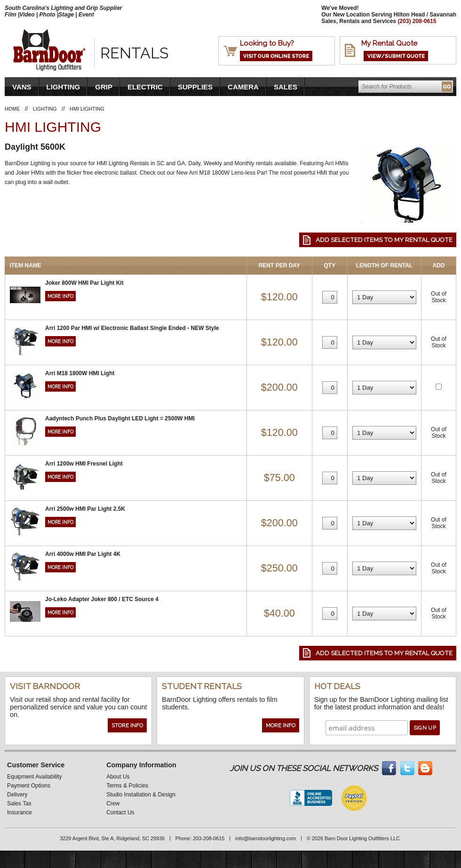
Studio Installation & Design (141, 795)
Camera (243, 87)
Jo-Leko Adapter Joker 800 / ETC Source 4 (102, 599)
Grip (104, 87)
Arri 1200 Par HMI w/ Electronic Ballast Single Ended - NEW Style (132, 328)
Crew (113, 804)
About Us (118, 777)
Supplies (195, 87)
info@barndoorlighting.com (266, 838)
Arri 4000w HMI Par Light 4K (83, 554)
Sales (286, 87)
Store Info (127, 725)
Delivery (17, 795)
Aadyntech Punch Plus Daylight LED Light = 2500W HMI (120, 418)
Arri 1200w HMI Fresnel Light (84, 464)
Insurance (20, 812)
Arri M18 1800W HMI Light (80, 373)
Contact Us (120, 812)
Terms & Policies (127, 786)
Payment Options (29, 786)
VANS (22, 87)
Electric (145, 87)
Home (12, 109)
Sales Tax (19, 804)
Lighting (64, 87)
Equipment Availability (35, 777)
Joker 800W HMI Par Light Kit (84, 283)
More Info (60, 296)
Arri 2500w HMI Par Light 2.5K (85, 509)
